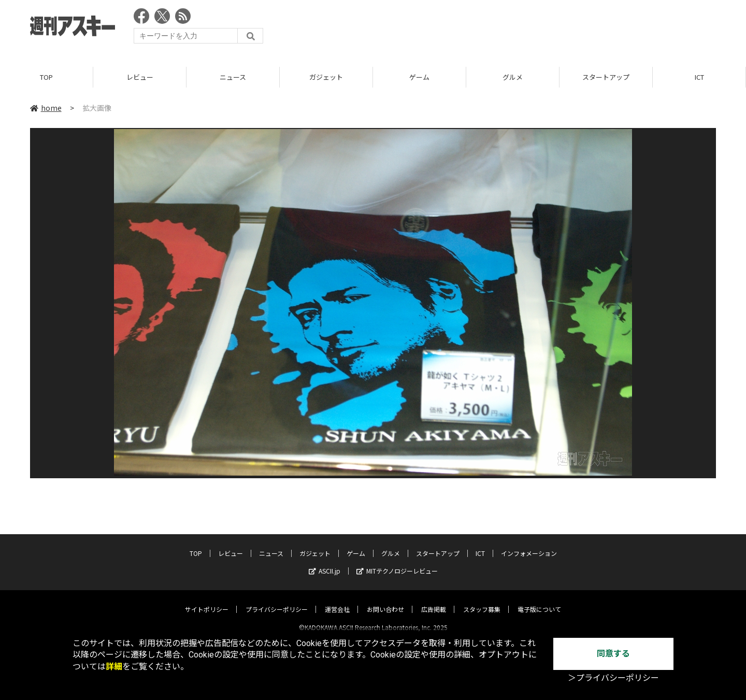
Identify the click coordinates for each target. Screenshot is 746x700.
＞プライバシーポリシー (613, 678)
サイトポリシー (207, 600)
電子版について (539, 600)
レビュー (140, 77)
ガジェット (326, 77)
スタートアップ (606, 77)
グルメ (513, 77)
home (46, 108)
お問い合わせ (385, 600)
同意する (613, 654)
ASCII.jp (325, 562)
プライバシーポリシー (277, 600)
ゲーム (419, 77)
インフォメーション (529, 544)
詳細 (114, 667)
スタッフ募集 (482, 600)
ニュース (233, 77)
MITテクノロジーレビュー (397, 562)
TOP (46, 77)
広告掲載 (434, 600)
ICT (699, 77)
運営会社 (337, 600)
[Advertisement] (527, 28)
